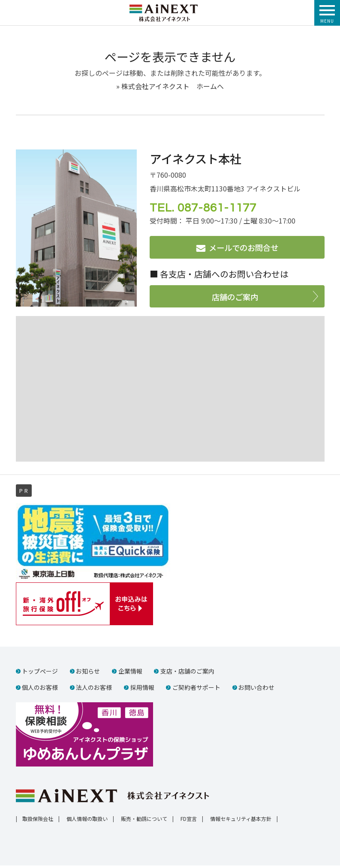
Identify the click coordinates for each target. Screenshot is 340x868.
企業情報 (130, 673)
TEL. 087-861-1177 (203, 208)
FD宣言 (189, 821)
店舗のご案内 (235, 297)
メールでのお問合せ (244, 248)
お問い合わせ (257, 689)
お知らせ (88, 673)
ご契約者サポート (197, 689)
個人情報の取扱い (87, 821)
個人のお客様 (40, 689)
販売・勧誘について (144, 821)
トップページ (40, 673)
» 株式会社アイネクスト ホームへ (170, 87)
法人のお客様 (94, 689)
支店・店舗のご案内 (188, 673)
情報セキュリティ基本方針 (241, 821)
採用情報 (142, 689)
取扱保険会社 (38, 821)
